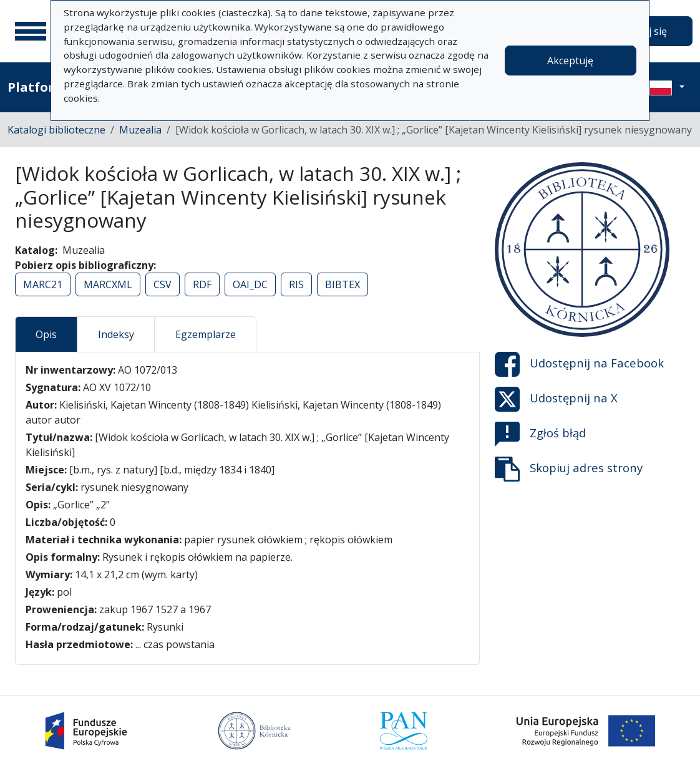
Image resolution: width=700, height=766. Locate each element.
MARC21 (43, 284)
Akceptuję (570, 61)
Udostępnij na (579, 364)
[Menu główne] (31, 31)
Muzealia (140, 130)
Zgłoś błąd (540, 434)
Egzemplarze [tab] (206, 334)
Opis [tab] (46, 334)
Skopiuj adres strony (569, 469)
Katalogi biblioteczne (56, 130)
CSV (163, 284)
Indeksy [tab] (116, 334)
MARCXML (108, 284)
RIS (296, 284)
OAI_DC (250, 284)
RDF (202, 284)
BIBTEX (343, 284)
